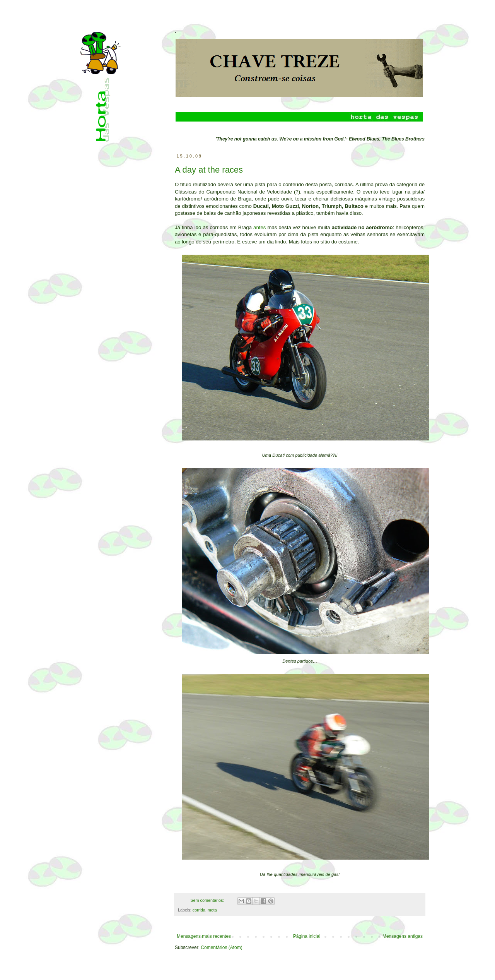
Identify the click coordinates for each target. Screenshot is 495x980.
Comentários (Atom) (221, 947)
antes (259, 227)
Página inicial (307, 936)
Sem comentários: (208, 900)
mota (212, 910)
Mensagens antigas (403, 936)
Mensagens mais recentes (204, 936)
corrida (199, 910)
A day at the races (209, 170)
